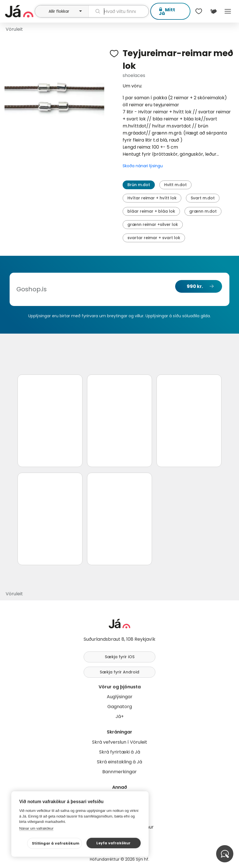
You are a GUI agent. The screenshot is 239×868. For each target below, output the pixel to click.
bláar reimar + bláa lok (151, 211)
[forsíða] (19, 11)
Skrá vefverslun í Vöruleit (120, 742)
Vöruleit (14, 29)
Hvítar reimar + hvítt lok (152, 198)
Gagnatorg (120, 707)
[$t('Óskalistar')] (199, 11)
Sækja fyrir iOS (120, 657)
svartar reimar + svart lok (154, 238)
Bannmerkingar (120, 772)
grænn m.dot (203, 211)
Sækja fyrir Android (120, 672)
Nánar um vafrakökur (36, 828)
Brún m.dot (139, 185)
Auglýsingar (120, 697)
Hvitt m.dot (175, 185)
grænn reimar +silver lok (153, 224)
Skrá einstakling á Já (120, 762)
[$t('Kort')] (213, 11)
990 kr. (195, 286)
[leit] (119, 11)
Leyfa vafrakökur (113, 843)
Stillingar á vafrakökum (56, 843)
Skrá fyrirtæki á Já (120, 752)
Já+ (120, 716)
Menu (228, 11)
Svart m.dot (203, 198)
